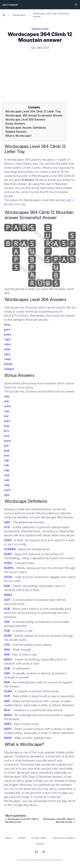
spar (7, 349)
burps (8, 364)
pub (7, 450)
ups (7, 495)
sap (7, 470)
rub (7, 465)
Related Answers (16, 132)
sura (7, 490)
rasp (7, 359)
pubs (8, 334)
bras (7, 325)
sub (7, 480)
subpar (9, 369)
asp (7, 411)
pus (7, 455)
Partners (40, 844)
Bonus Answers (15, 124)
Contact (21, 838)
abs (7, 396)
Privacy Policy (39, 838)
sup (7, 485)
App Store (69, 801)
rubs (7, 344)
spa (7, 475)
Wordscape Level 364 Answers (25, 120)
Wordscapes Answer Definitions (26, 128)
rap (7, 460)
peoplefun (37, 756)
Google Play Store (25, 805)
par (7, 446)
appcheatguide (10, 5)
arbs (7, 406)
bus (7, 436)
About (8, 838)
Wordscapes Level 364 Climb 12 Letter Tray (33, 112)
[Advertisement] (40, 71)
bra (7, 431)
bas (7, 426)
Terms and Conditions (64, 838)
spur (7, 354)
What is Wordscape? (19, 136)
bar (7, 416)
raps (7, 339)
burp (7, 441)
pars (7, 330)
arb (7, 401)
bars (7, 421)
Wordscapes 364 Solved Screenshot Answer (34, 116)
